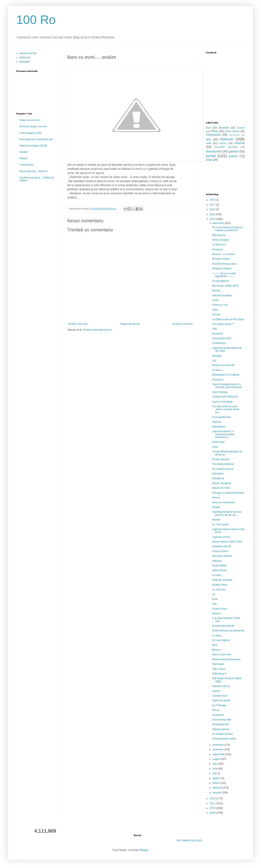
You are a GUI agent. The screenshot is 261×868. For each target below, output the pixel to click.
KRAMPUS (218, 479)
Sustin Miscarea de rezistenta (228, 631)
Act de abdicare (221, 281)
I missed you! (27, 165)
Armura (216, 498)
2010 (213, 808)
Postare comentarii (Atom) (97, 330)
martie (216, 783)
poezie (233, 156)
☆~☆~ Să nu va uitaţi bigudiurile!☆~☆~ (224, 275)
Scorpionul (218, 715)
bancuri (227, 139)
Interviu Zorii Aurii (222, 654)
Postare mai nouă (78, 324)
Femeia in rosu (220, 305)
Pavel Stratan (219, 566)
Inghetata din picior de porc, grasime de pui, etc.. (227, 513)
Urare (215, 447)
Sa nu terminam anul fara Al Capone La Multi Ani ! (227, 229)
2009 (213, 813)
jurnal (211, 156)
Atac (215, 329)
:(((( (214, 360)
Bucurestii (217, 334)
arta (208, 139)
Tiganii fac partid (221, 700)
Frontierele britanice (223, 464)
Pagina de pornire (130, 324)
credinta (239, 143)
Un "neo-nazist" (221, 525)
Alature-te (25, 57)
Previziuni (217, 249)
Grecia (216, 710)
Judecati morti (220, 696)
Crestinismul (219, 343)
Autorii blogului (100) (31, 133)
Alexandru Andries (222, 556)
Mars (215, 645)
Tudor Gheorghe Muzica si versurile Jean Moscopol (227, 386)
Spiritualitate (235, 135)
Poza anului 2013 (222, 338)
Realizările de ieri (221, 546)
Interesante (213, 135)
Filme (214, 131)
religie (209, 160)
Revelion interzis (221, 259)
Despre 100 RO (28, 53)
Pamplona (218, 380)
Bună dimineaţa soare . (225, 264)
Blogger (144, 850)
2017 (213, 205)
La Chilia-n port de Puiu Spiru (228, 319)
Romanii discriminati (223, 626)
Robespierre (219, 427)
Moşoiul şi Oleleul (222, 268)
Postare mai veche (183, 324)
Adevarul (217, 561)
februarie (218, 788)
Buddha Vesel (220, 585)
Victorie (216, 520)
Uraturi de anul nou (30, 120)
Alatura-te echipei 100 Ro (33, 146)
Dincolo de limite (221, 488)
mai (215, 773)
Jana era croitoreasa (223, 502)
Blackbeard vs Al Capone (226, 375)
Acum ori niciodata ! (223, 402)
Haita (215, 310)
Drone (215, 300)
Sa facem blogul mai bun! (33, 126)
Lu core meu (219, 589)
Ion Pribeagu (219, 705)
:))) (214, 594)
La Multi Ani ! (219, 245)
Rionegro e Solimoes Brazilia (228, 493)
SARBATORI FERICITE (225, 397)
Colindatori (218, 474)
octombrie (218, 749)
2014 (213, 214)
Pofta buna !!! (219, 674)
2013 (213, 219)
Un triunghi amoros (222, 734)
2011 (213, 803)
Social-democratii (221, 720)
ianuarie (217, 793)
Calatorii (241, 128)
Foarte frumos (220, 609)
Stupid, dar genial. (222, 483)
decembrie (219, 223)
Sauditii (216, 507)
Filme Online (232, 131)
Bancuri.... (218, 291)
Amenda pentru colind (224, 739)
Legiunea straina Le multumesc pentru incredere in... (223, 434)
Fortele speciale (221, 459)
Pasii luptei (218, 664)
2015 (213, 209)
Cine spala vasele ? (223, 324)
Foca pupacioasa (221, 417)
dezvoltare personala (226, 147)
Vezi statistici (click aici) (189, 840)
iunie (216, 769)
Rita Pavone (219, 235)
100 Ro (36, 20)
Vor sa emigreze (221, 640)
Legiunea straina (221, 537)
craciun (223, 143)
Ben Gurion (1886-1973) (225, 286)
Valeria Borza (219, 570)
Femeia (216, 314)
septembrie (219, 754)
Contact (24, 152)
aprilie (216, 778)
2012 (213, 799)
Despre (23, 158)
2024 (213, 200)
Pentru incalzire (221, 240)
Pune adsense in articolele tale (36, 139)
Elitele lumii (218, 442)
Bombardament (220, 724)
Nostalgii (217, 356)
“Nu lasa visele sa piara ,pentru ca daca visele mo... (226, 409)
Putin (215, 599)
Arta (214, 604)
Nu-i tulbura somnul (223, 469)
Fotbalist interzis (221, 686)
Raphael (217, 422)
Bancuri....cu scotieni (223, 254)
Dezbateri (25, 62)
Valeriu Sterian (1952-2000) (227, 542)
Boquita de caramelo (223, 365)
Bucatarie (224, 128)
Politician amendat (222, 580)
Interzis (216, 691)
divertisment (214, 151)
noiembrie (218, 745)
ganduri (234, 151)
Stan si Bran (219, 669)
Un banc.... (218, 370)
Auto (208, 128)
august (217, 759)
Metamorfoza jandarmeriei (226, 659)
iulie (215, 764)
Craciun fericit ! (220, 551)
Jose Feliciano (220, 392)
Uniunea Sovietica (222, 295)
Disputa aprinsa (221, 729)
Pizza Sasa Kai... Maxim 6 (34, 171)
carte (209, 143)
